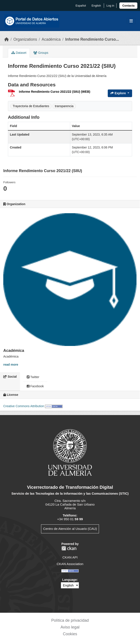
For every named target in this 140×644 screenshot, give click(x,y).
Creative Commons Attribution (24, 406)
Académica (51, 39)
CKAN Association (70, 564)
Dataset (19, 53)
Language (70, 580)
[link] (128, 6)
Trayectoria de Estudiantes (31, 106)
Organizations (25, 39)
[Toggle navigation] (131, 21)
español (81, 6)
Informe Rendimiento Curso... (92, 39)
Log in (110, 6)
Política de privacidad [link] (70, 620)
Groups (41, 53)
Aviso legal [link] (70, 627)
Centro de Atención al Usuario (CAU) (70, 529)
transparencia (64, 106)
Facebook (35, 386)
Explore (119, 93)
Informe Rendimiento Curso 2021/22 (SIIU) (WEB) (55, 92)
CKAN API (70, 557)
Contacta (128, 6)
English (96, 6)
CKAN (69, 548)
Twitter (33, 377)
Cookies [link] (70, 634)
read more (11, 365)
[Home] (7, 39)
